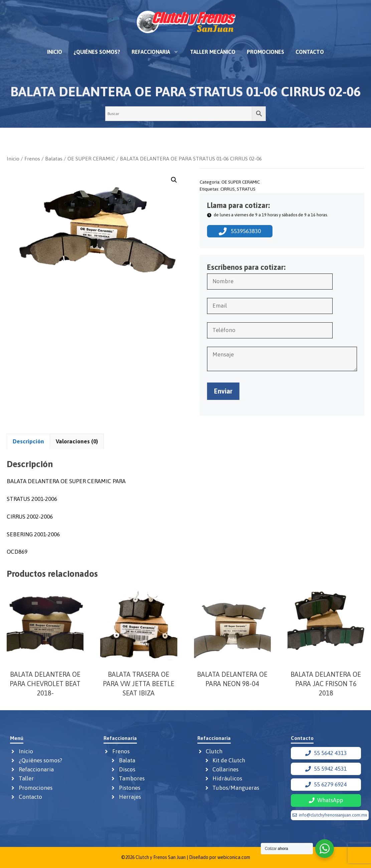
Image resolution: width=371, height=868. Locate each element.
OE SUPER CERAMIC (91, 158)
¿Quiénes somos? (97, 52)
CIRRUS (228, 189)
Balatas (54, 158)
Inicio (55, 52)
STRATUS (246, 189)
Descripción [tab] (28, 441)
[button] (174, 180)
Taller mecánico (213, 52)
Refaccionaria (158, 52)
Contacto (310, 52)
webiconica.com (234, 857)
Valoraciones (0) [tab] (77, 441)
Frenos (32, 158)
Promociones (265, 52)
